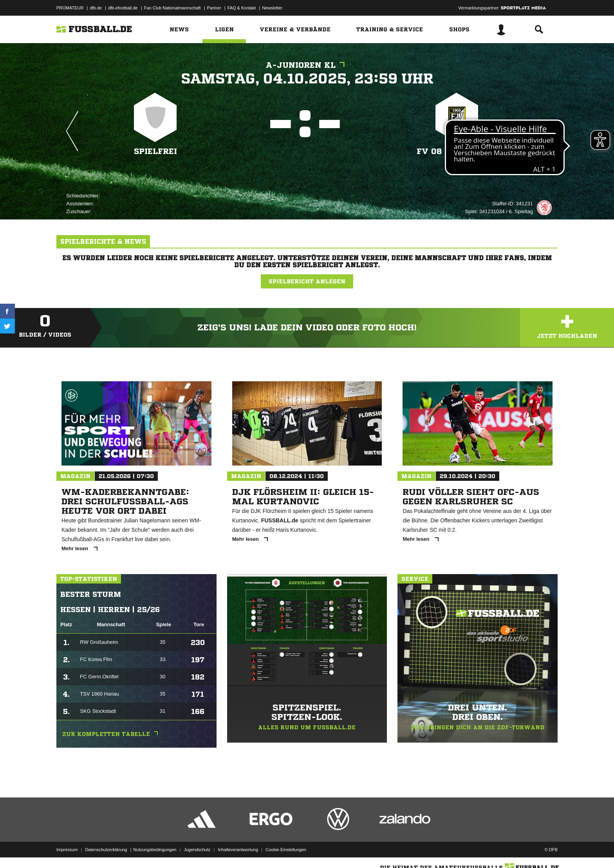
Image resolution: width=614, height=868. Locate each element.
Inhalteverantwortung (238, 850)
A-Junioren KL (307, 65)
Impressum (67, 850)
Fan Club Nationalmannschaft (172, 8)
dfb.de (96, 8)
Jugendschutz (197, 850)
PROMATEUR (70, 8)
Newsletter (272, 8)
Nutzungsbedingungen (155, 850)
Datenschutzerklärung (106, 850)
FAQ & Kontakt (242, 8)
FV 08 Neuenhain (457, 151)
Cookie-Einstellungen (286, 850)
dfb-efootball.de (123, 8)
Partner (214, 8)
